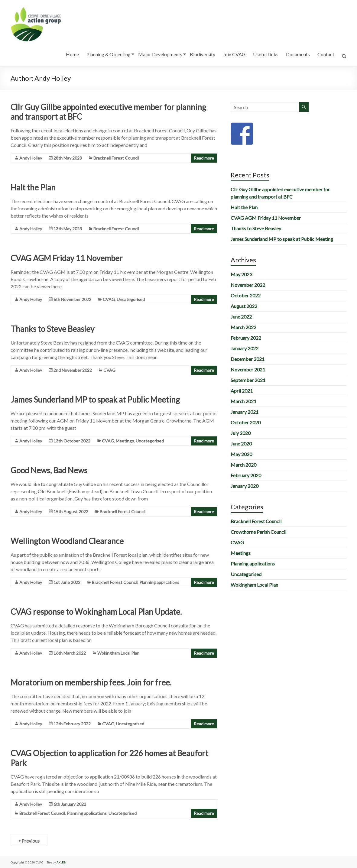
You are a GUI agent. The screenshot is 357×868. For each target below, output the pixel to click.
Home (72, 54)
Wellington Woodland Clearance (67, 541)
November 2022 (248, 285)
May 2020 (241, 454)
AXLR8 (61, 862)
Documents (298, 54)
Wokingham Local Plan (118, 653)
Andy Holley (31, 158)
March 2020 (243, 465)
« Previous (29, 841)
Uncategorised (131, 299)
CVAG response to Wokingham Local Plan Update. (96, 612)
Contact (326, 54)
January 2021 (245, 412)
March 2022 (243, 327)
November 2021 (248, 369)
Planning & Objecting (109, 54)
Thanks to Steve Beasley (52, 329)
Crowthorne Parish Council (258, 532)
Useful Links (266, 54)
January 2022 (245, 348)
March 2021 (243, 401)
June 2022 (241, 317)
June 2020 (241, 444)
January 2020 (245, 486)
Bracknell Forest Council (116, 158)
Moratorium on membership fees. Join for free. (91, 682)
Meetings (125, 441)
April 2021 (242, 391)
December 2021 (248, 359)
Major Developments (160, 54)
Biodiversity (203, 54)
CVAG (109, 299)
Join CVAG (234, 54)
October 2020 (246, 422)
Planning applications (159, 582)
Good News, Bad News (49, 470)
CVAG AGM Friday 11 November (67, 258)
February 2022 (246, 338)
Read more (204, 158)
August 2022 (244, 306)
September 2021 (248, 380)
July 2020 (241, 433)
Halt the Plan (33, 187)
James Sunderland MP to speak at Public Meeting (95, 400)
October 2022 (246, 295)
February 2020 (246, 475)
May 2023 (241, 274)
